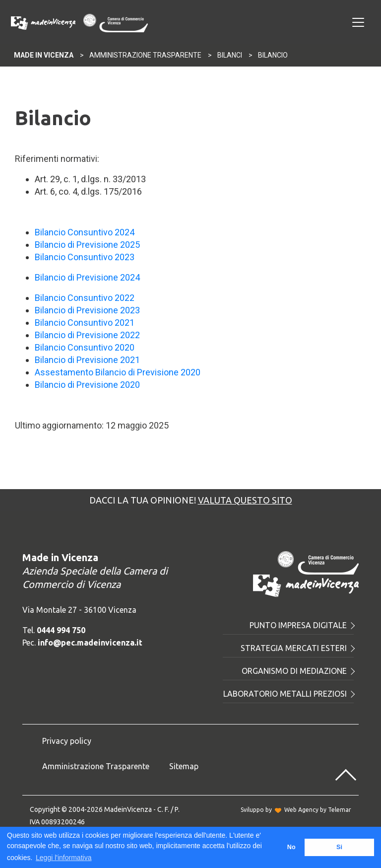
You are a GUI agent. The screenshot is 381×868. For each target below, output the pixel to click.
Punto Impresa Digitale (302, 625)
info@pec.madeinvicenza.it (90, 643)
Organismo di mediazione (298, 671)
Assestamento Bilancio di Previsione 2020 (118, 372)
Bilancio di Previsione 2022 (87, 335)
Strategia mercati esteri (297, 648)
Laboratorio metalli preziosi (288, 694)
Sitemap (184, 766)
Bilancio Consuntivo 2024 (85, 232)
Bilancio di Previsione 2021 (87, 360)
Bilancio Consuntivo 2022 (85, 298)
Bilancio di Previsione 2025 (87, 245)
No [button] (291, 847)
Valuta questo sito (245, 500)
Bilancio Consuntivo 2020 (85, 347)
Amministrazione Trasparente (145, 55)
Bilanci (230, 55)
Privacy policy (67, 741)
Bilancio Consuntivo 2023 (85, 257)
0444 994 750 (61, 630)
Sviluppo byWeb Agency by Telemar (296, 810)
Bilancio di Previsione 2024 (87, 277)
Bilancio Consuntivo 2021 (85, 323)
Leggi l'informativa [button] (63, 858)
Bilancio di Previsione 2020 (87, 385)
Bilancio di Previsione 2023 (87, 310)
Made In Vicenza (44, 55)
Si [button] (339, 847)
